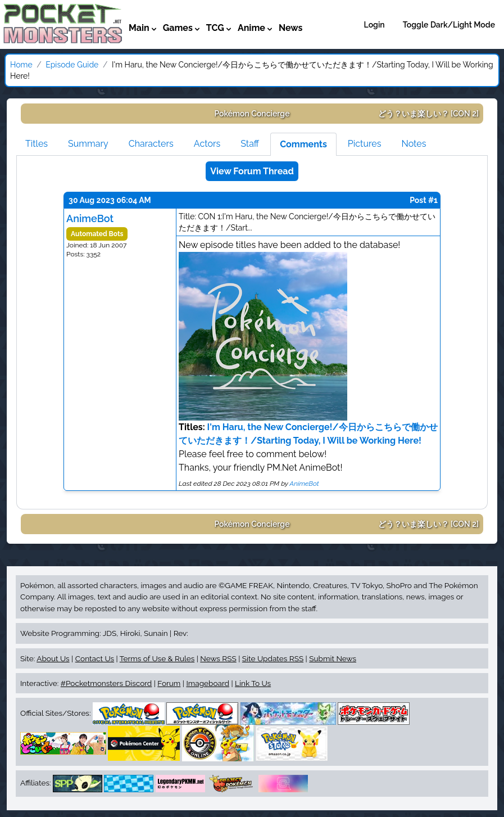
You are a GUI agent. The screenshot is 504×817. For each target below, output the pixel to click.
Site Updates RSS (273, 658)
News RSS (218, 658)
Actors (207, 144)
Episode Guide (72, 65)
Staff (250, 144)
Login (374, 25)
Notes (414, 144)
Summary (88, 144)
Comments (303, 144)
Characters (151, 144)
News (291, 28)
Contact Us (95, 658)
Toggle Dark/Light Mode (449, 25)
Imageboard (208, 683)
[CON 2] (429, 114)
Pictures (365, 144)
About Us (53, 658)
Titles (37, 144)
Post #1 (424, 200)
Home (21, 65)
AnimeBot (90, 218)
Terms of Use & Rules (157, 658)
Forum (169, 683)
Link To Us (253, 683)
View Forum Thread (252, 171)
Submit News (333, 658)
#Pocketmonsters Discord (106, 683)
